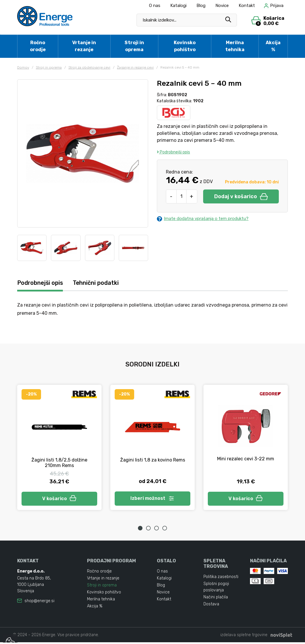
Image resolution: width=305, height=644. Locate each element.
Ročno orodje (38, 46)
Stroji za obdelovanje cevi (89, 67)
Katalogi (178, 6)
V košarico (59, 499)
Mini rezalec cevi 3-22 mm (246, 459)
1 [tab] (140, 530)
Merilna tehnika (235, 46)
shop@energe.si (39, 603)
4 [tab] (165, 530)
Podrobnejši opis (173, 152)
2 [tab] (148, 530)
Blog (201, 6)
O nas (155, 6)
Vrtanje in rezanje (84, 46)
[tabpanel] (59, 448)
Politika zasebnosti (221, 578)
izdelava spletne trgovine (244, 637)
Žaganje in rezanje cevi (135, 67)
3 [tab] (157, 530)
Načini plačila (216, 599)
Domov (23, 67)
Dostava (211, 606)
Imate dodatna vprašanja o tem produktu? (207, 219)
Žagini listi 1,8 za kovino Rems (153, 460)
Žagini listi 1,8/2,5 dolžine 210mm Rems (59, 463)
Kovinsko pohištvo (185, 46)
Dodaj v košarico (241, 196)
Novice (222, 6)
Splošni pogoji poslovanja (216, 589)
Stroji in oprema (134, 46)
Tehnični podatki (102, 283)
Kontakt (247, 6)
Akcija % (273, 46)
